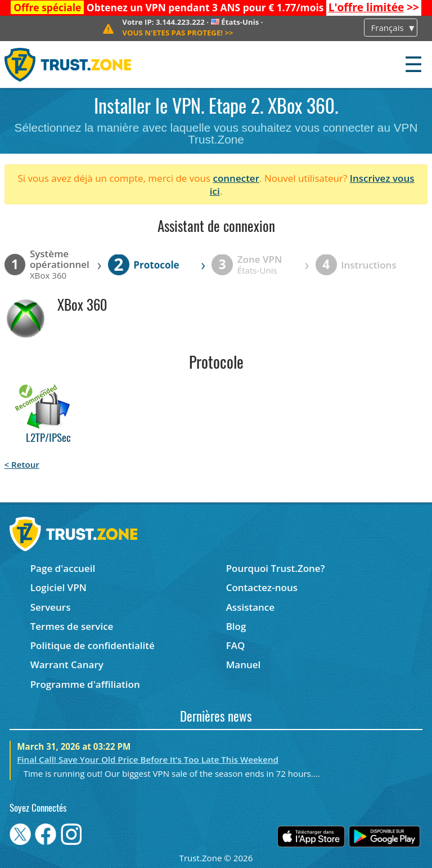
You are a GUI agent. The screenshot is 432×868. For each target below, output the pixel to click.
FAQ (236, 645)
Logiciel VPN (58, 587)
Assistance (250, 607)
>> (374, 7)
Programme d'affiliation (85, 684)
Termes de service (72, 626)
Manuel (244, 665)
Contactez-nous (262, 587)
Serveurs (51, 607)
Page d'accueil (63, 568)
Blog (236, 626)
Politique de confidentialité (93, 645)
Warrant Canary (67, 665)
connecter (236, 178)
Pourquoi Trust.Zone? (276, 568)
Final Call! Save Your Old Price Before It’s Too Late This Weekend (148, 759)
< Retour (22, 464)
